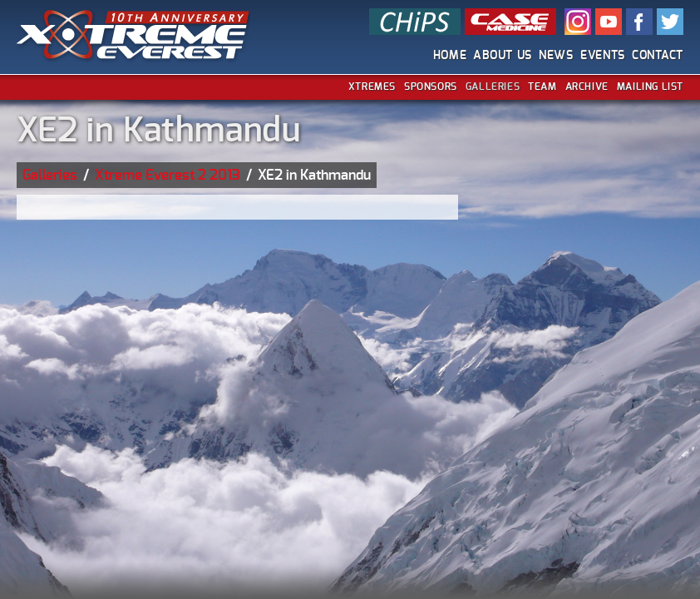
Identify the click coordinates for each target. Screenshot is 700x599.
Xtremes (372, 87)
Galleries (493, 87)
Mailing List (650, 87)
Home (450, 56)
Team (542, 87)
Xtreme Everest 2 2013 (168, 175)
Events (603, 56)
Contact (658, 56)
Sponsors (431, 87)
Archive (587, 87)
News (556, 56)
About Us (503, 56)
